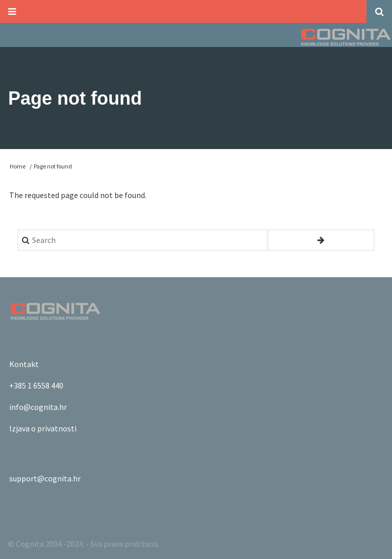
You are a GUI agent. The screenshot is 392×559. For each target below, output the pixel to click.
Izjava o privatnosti (43, 428)
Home (18, 166)
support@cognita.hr (45, 478)
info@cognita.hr (38, 407)
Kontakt (24, 364)
